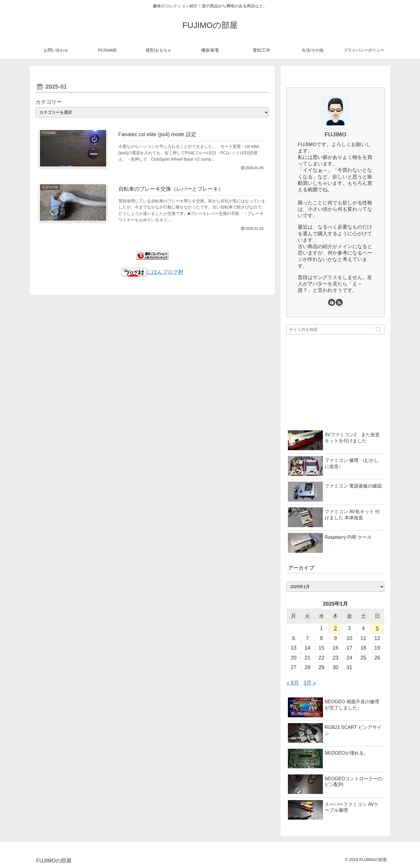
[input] (335, 329)
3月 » (310, 683)
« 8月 (293, 683)
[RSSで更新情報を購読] (339, 302)
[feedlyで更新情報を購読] (332, 302)
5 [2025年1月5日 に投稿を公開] (377, 628)
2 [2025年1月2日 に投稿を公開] (335, 628)
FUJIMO (336, 134)
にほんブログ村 (152, 272)
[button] (378, 329)
